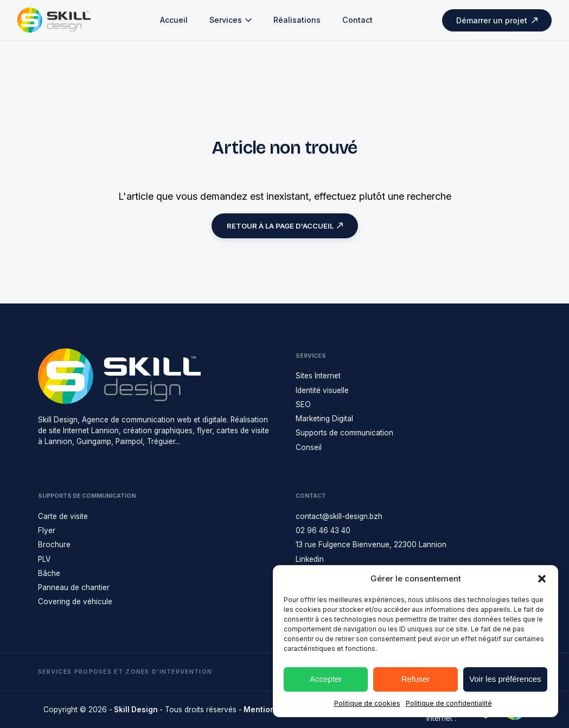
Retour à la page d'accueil (280, 226)
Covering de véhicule (75, 602)
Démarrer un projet (497, 20)
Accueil (174, 20)
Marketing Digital (324, 419)
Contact (357, 20)
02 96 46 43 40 (323, 530)
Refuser (416, 679)
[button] (542, 579)
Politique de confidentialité (449, 703)
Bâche (49, 573)
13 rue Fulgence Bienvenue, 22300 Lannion (371, 545)
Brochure (54, 545)
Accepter (326, 679)
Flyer (47, 530)
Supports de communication (344, 433)
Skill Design (136, 710)
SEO (303, 404)
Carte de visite (63, 516)
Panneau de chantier (74, 587)
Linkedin (310, 559)
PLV (44, 559)
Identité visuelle (322, 390)
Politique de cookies (367, 703)
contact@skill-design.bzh (339, 516)
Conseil (309, 447)
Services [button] (231, 20)
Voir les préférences (505, 679)
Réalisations (297, 20)
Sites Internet (318, 376)
